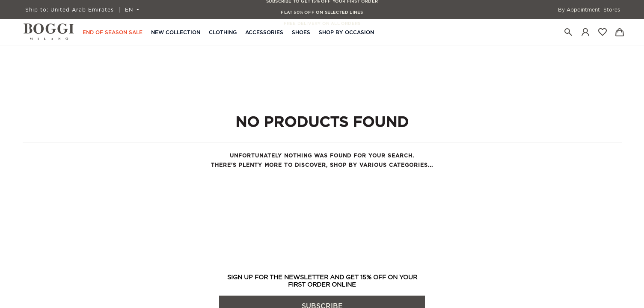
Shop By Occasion (346, 33)
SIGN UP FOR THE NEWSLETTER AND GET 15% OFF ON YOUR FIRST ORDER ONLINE (322, 281)
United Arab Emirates (70, 10)
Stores (612, 10)
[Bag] (620, 32)
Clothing (223, 33)
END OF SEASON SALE (113, 33)
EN (130, 10)
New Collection (176, 33)
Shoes (301, 33)
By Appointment (579, 10)
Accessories (264, 33)
